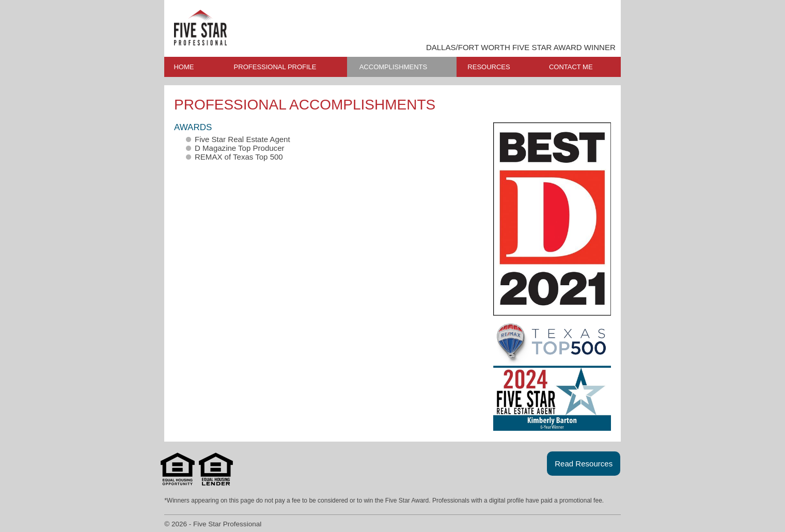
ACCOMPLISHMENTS (393, 67)
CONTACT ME (571, 67)
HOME (184, 67)
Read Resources (584, 464)
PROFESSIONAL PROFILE (275, 67)
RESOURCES (489, 67)
